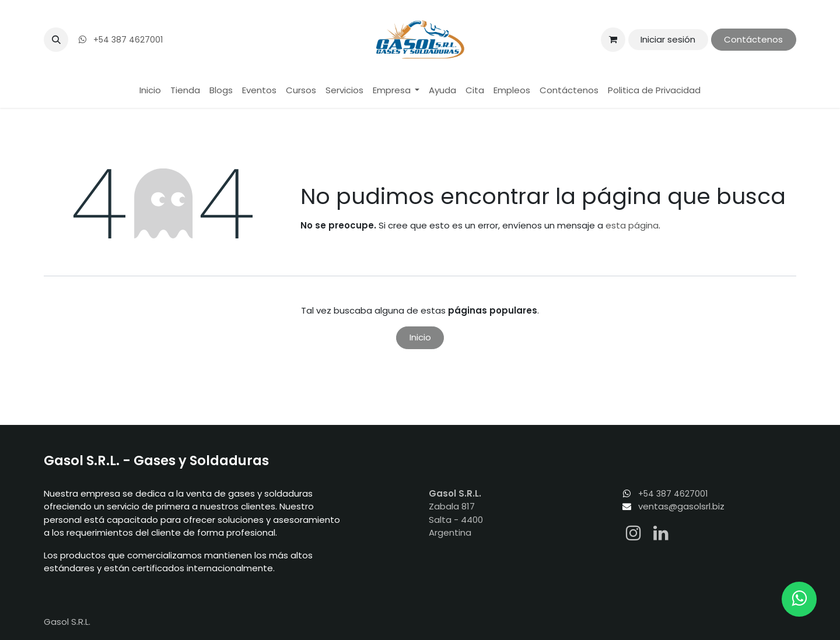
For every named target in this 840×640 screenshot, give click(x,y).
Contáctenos (753, 39)
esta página (632, 225)
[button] (56, 40)
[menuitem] (150, 91)
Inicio (420, 337)
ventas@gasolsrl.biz (681, 506)
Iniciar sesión (668, 39)
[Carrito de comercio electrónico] (613, 40)
